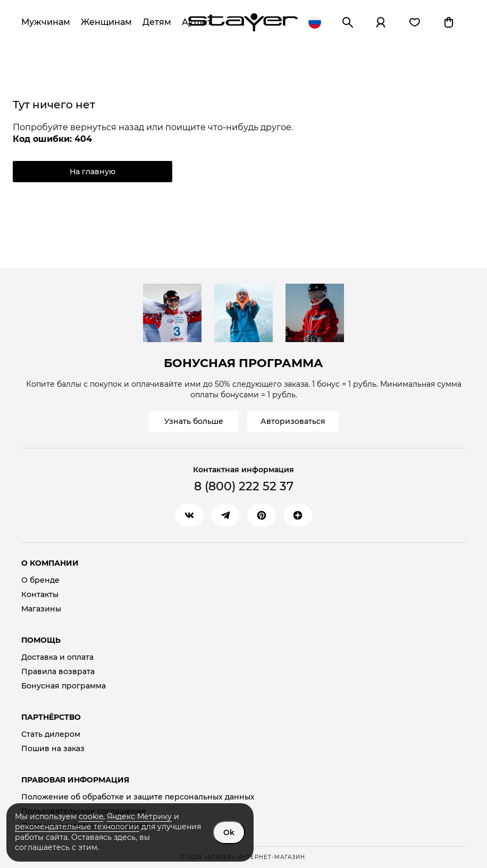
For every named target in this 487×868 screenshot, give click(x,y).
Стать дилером (51, 734)
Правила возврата (58, 672)
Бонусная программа (64, 686)
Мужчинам (46, 22)
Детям (157, 22)
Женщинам (106, 22)
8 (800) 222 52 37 (244, 486)
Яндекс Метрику (139, 816)
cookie (91, 816)
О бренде (40, 580)
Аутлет (197, 22)
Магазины (41, 609)
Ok (229, 832)
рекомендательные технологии (77, 827)
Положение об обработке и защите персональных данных (138, 797)
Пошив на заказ (53, 749)
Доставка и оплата (57, 657)
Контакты (40, 595)
